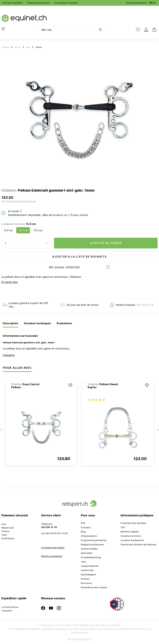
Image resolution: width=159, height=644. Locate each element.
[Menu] (6, 29)
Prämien (85, 579)
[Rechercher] (102, 30)
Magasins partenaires (92, 545)
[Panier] (153, 30)
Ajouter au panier (106, 243)
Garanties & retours (131, 536)
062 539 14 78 (145, 305)
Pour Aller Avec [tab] (17, 368)
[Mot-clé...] (66, 30)
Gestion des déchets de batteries (138, 545)
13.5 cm (8, 230)
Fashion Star (87, 570)
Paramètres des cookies (94, 587)
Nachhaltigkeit (88, 575)
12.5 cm (38, 230)
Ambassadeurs (89, 536)
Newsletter (87, 553)
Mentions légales (130, 532)
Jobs (84, 562)
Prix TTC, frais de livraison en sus (19, 201)
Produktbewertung (91, 557)
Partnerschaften (89, 549)
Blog (83, 532)
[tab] (11, 324)
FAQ (83, 523)
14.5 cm (23, 230)
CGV (123, 527)
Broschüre (86, 583)
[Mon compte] (146, 30)
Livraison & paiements (132, 540)
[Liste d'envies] (138, 30)
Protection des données (133, 523)
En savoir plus (10, 282)
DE (154, 2)
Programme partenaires (94, 540)
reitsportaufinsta (90, 566)
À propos (86, 527)
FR (151, 2)
